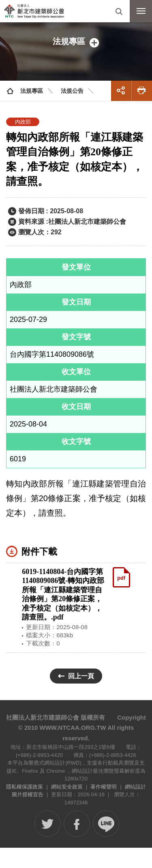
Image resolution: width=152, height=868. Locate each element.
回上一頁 (81, 676)
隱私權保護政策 (25, 787)
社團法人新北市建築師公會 (34, 11)
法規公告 (72, 91)
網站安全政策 (67, 787)
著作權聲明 (104, 787)
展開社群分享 (121, 91)
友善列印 (142, 91)
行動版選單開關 (141, 13)
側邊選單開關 (76, 42)
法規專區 (32, 91)
